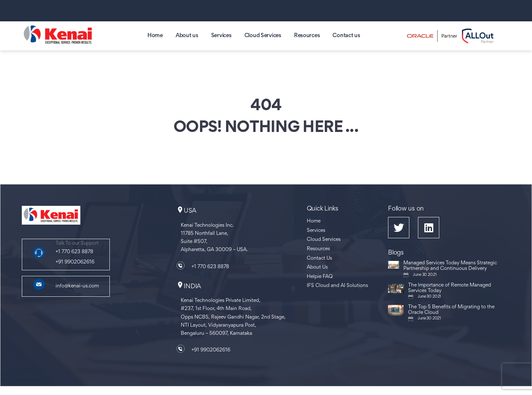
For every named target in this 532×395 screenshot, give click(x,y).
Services (221, 36)
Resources (307, 36)
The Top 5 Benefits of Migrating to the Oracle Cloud (451, 310)
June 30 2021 (425, 275)
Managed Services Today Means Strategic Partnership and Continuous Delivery (450, 266)
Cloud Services (263, 36)
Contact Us (319, 259)
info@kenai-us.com (77, 286)
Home (155, 36)
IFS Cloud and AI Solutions (337, 286)
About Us (317, 268)
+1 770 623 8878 (74, 252)
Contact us (346, 36)
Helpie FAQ (320, 277)
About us (187, 36)
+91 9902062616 (75, 262)
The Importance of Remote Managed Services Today (450, 288)
